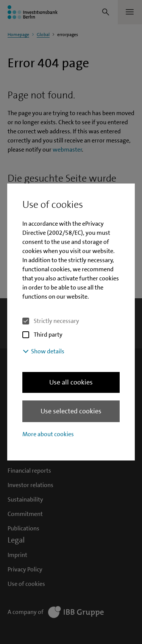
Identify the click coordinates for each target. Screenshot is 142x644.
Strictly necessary (56, 321)
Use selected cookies (71, 411)
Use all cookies (71, 382)
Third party (48, 335)
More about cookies (48, 434)
